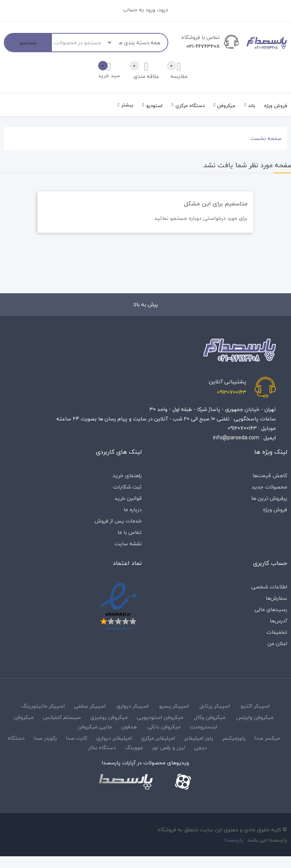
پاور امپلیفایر (199, 738)
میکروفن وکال (210, 717)
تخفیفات (277, 632)
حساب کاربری (270, 563)
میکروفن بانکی (164, 727)
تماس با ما (130, 532)
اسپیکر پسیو (174, 706)
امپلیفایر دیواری (114, 738)
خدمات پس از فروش (118, 521)
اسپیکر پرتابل (215, 706)
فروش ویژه (275, 509)
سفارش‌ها (276, 598)
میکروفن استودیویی (160, 717)
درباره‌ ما (133, 509)
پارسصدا (234, 840)
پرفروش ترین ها (269, 498)
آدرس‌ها (278, 621)
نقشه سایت (128, 544)
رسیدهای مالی (271, 609)
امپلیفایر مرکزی (158, 738)
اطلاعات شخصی (269, 587)
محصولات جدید (269, 487)
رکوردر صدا (45, 738)
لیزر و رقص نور (168, 747)
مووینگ (134, 747)
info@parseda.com (236, 438)
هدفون (129, 727)
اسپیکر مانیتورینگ (43, 706)
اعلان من (277, 643)
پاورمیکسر (234, 738)
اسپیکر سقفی (90, 706)
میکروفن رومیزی (109, 717)
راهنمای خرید (127, 475)
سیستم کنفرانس (62, 717)
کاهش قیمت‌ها (270, 475)
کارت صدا (77, 738)
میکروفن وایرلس (255, 717)
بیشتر (127, 105)
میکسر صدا (267, 738)
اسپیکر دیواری (132, 706)
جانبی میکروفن (95, 727)
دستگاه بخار (102, 747)
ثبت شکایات (127, 487)
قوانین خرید (128, 498)
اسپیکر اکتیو (255, 706)
